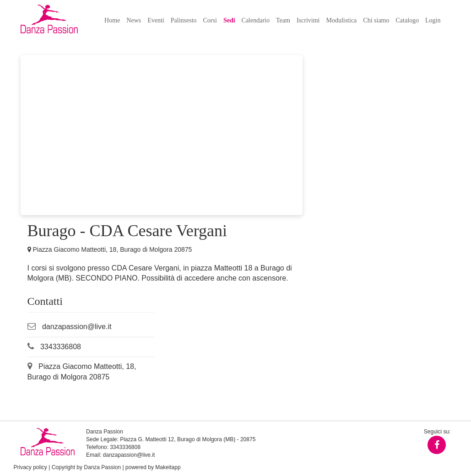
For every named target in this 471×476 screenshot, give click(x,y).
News (134, 20)
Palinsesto (184, 20)
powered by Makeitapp (153, 467)
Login (433, 20)
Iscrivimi (308, 20)
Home (112, 20)
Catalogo (408, 20)
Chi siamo (376, 20)
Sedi (229, 20)
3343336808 (61, 347)
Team (283, 20)
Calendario (256, 20)
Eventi (156, 20)
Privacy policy (30, 467)
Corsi (210, 20)
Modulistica (341, 20)
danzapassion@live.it (77, 327)
